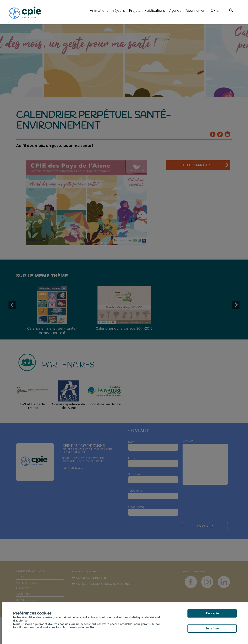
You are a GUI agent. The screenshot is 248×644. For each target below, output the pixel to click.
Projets (135, 10)
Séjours (119, 10)
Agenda (175, 10)
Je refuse (212, 628)
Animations (99, 10)
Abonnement (196, 10)
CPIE (215, 10)
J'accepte (212, 613)
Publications (155, 10)
